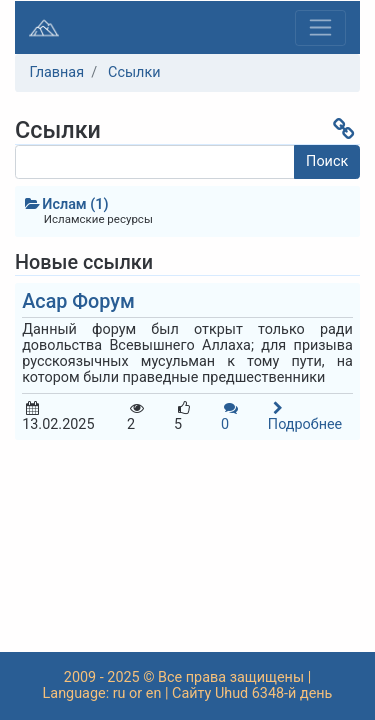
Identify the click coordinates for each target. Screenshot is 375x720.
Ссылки (134, 72)
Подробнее (305, 417)
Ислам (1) (65, 204)
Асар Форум (78, 301)
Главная (56, 72)
